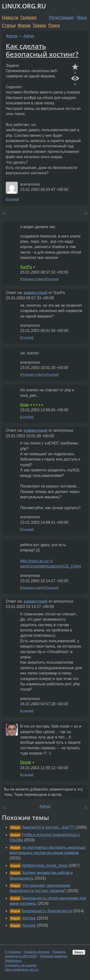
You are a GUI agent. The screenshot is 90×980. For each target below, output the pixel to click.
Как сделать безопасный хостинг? (42, 50)
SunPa (26, 267)
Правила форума (37, 952)
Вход (82, 18)
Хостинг (29, 918)
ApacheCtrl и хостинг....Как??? (48, 827)
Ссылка (12, 199)
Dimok (26, 762)
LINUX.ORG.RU (24, 6)
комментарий (36, 293)
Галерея (28, 18)
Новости (10, 18)
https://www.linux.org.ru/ (22, 970)
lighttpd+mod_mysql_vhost (45, 865)
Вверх (79, 952)
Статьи (9, 25)
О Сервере (13, 952)
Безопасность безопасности (47, 911)
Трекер (39, 25)
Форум (24, 25)
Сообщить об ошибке (21, 965)
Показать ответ (32, 279)
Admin (29, 36)
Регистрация (61, 18)
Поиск (54, 25)
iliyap (24, 405)
